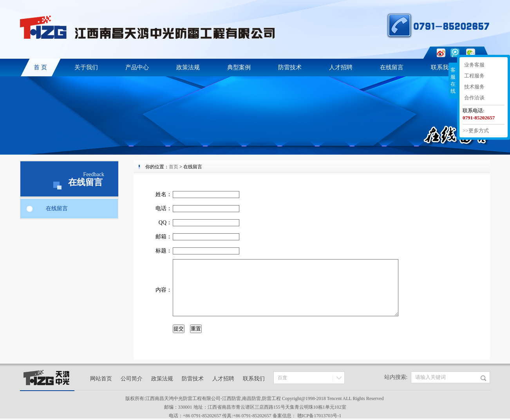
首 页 (40, 67)
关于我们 (86, 67)
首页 (174, 167)
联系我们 (443, 67)
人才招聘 (341, 67)
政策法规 (188, 67)
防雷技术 (290, 67)
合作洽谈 (474, 98)
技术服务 (474, 87)
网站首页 (101, 379)
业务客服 (474, 65)
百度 (282, 378)
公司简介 (132, 379)
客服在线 (453, 80)
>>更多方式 (476, 131)
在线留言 (392, 67)
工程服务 (474, 76)
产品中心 (137, 67)
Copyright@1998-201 (303, 398)
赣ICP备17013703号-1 (319, 416)
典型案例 (239, 67)
